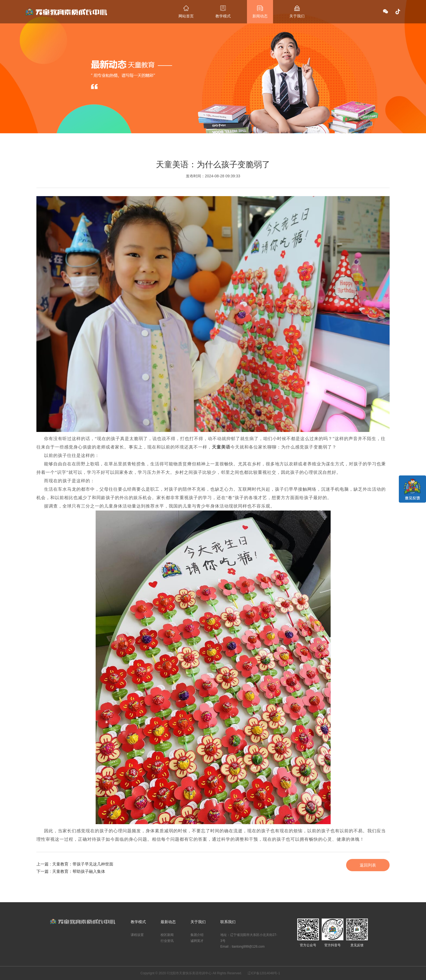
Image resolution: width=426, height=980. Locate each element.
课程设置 (137, 935)
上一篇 (75, 864)
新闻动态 (260, 12)
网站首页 (186, 12)
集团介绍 (197, 935)
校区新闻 (167, 935)
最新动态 (168, 922)
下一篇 (71, 871)
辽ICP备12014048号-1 (264, 973)
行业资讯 (167, 941)
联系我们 (228, 922)
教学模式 (223, 12)
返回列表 (368, 865)
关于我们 (297, 12)
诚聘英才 (197, 941)
